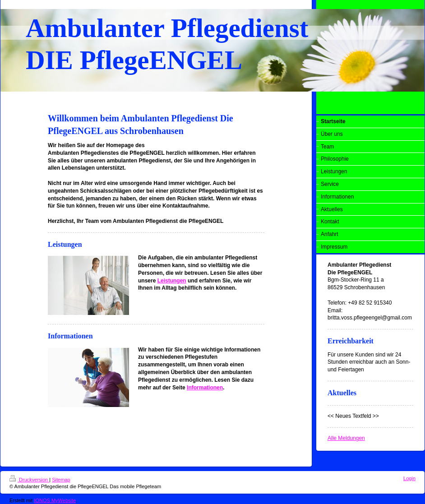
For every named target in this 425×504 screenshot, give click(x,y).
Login (409, 478)
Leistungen (172, 281)
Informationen (205, 388)
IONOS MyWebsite (55, 500)
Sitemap (61, 480)
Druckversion (29, 480)
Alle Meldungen (346, 438)
